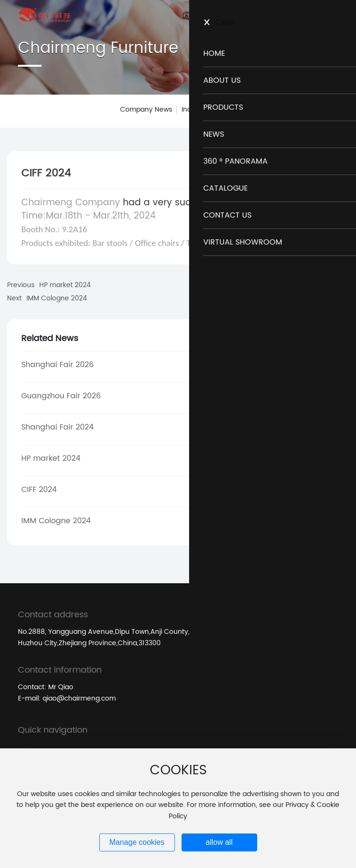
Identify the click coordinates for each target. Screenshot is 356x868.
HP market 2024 (65, 285)
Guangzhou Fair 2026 (61, 396)
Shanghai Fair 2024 (57, 427)
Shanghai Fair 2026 (57, 365)
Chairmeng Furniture (98, 48)
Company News (146, 110)
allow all (219, 842)
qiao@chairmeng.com (79, 698)
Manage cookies (137, 842)
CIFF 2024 (39, 490)
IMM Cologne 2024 (57, 298)
